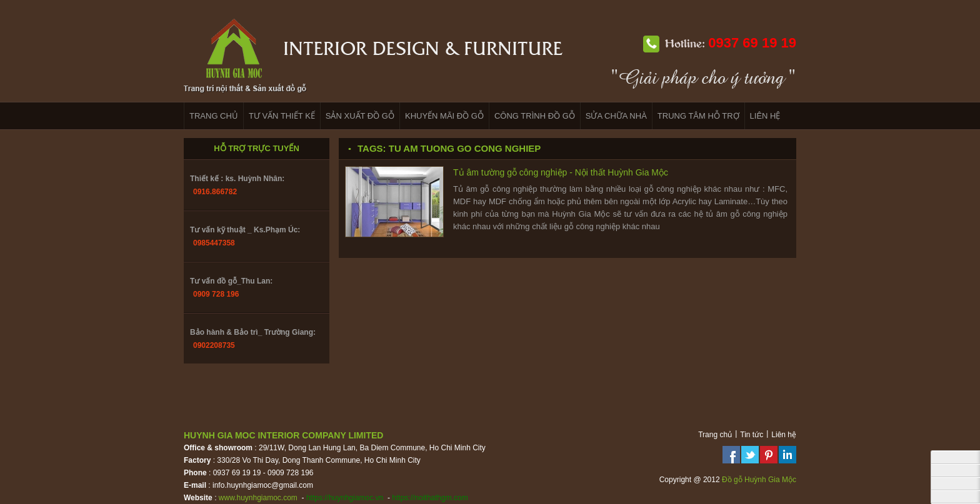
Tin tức (752, 435)
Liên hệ (784, 435)
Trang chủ (715, 435)
